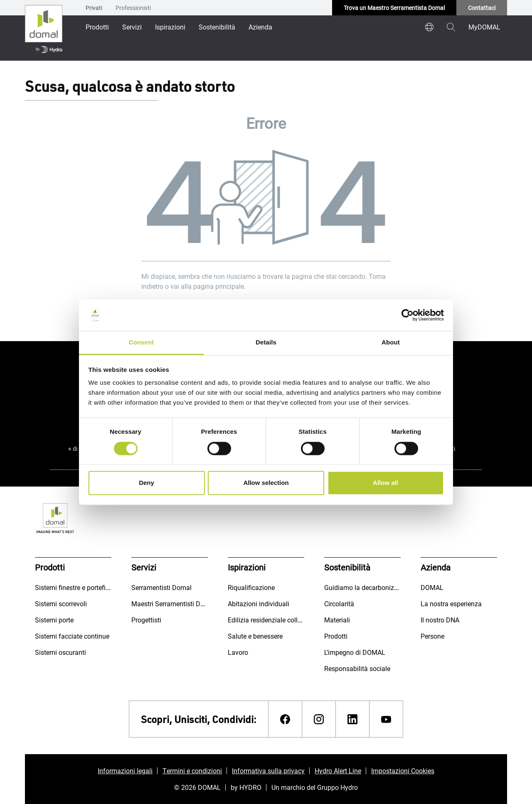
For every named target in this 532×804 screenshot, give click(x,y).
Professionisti (133, 8)
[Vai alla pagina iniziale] (44, 30)
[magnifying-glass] (451, 27)
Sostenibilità (217, 27)
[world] (429, 27)
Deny (147, 483)
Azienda (260, 27)
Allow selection (266, 483)
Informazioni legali (125, 771)
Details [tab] (266, 343)
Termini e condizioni (192, 771)
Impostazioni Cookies (403, 771)
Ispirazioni (170, 27)
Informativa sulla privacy (268, 771)
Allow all (385, 483)
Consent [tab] (142, 343)
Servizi (132, 27)
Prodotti (97, 27)
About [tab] (391, 343)
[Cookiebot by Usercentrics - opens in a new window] (408, 315)
